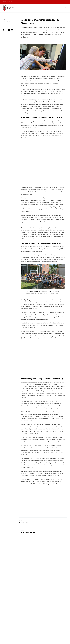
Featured (22, 523)
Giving (27, 523)
